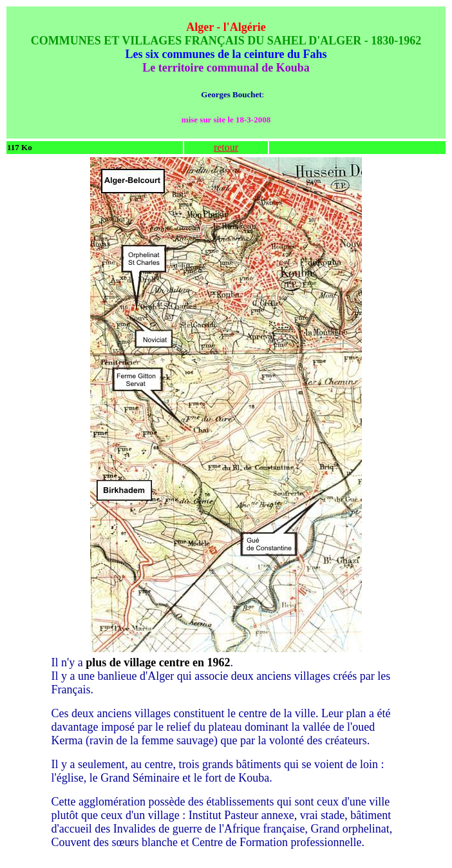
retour (226, 147)
